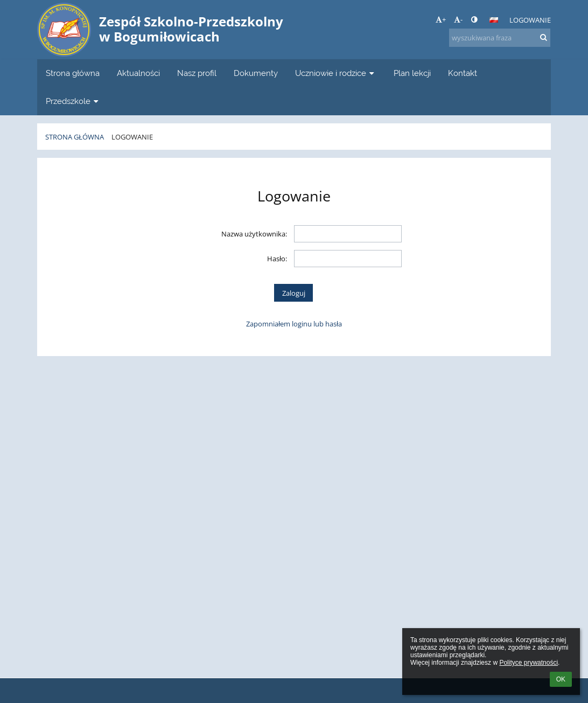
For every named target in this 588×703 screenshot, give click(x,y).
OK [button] (561, 679)
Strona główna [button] (73, 73)
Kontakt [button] (463, 73)
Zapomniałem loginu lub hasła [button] (294, 324)
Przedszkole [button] (73, 101)
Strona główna (75, 137)
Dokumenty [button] (256, 73)
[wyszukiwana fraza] (500, 38)
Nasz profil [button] (197, 73)
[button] (494, 20)
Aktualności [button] (138, 73)
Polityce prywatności (528, 663)
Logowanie (530, 20)
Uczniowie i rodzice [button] (336, 73)
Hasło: (277, 259)
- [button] (458, 19)
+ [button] (441, 19)
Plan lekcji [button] (412, 73)
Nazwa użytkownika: (254, 234)
